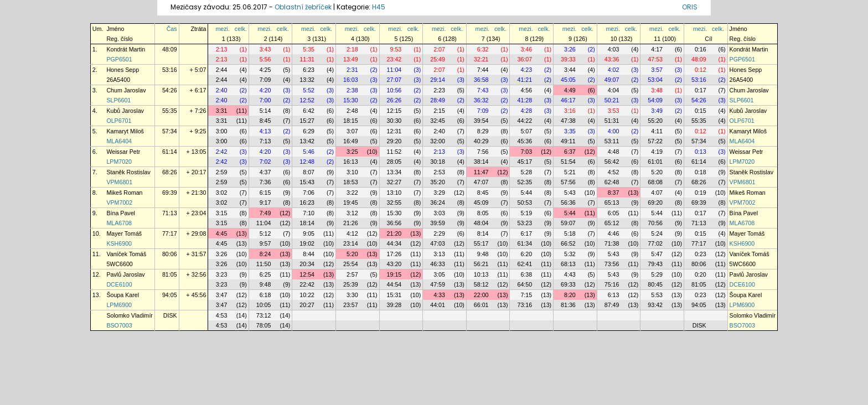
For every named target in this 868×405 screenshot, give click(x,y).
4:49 (570, 90)
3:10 (352, 172)
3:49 (657, 111)
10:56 (394, 90)
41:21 (525, 80)
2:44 (222, 70)
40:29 (481, 141)
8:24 (265, 254)
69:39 (170, 193)
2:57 (352, 274)
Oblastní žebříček (303, 7)
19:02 (307, 243)
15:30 (351, 100)
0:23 (701, 254)
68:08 (655, 182)
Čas (172, 29)
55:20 (655, 121)
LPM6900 (119, 305)
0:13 (701, 152)
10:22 (307, 295)
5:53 (657, 295)
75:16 (612, 284)
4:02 (614, 70)
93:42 (655, 305)
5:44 (526, 193)
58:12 (481, 284)
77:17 (170, 233)
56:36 (568, 202)
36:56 (394, 223)
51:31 (612, 121)
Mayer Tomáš (124, 233)
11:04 (394, 70)
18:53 (351, 182)
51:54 (568, 162)
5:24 (657, 233)
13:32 (307, 80)
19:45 (351, 202)
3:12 (352, 213)
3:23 (222, 274)
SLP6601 (118, 100)
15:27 (307, 121)
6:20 (526, 254)
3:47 (222, 295)
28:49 (438, 100)
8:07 (309, 172)
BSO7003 (119, 325)
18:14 (307, 223)
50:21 (612, 100)
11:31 (307, 59)
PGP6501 (119, 59)
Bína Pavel (121, 213)
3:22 (352, 193)
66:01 (481, 305)
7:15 (526, 295)
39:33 (568, 59)
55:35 (170, 111)
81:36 (568, 305)
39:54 (481, 121)
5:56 (265, 59)
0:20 (701, 274)
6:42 (309, 111)
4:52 (614, 172)
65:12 (612, 223)
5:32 (570, 254)
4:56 (526, 90)
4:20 (265, 90)
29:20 (394, 141)
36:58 (481, 80)
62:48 (612, 182)
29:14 (438, 80)
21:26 (351, 223)
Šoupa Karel (123, 295)
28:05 (394, 162)
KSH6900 (119, 243)
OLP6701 (119, 121)
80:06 (170, 254)
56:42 (612, 162)
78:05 (264, 325)
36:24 (438, 202)
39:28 (394, 305)
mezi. (222, 29)
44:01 (438, 305)
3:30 (352, 295)
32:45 (438, 121)
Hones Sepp (123, 70)
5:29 (657, 274)
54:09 (655, 100)
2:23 (439, 90)
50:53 (525, 202)
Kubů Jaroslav (125, 111)
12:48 (307, 162)
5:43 (570, 193)
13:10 (394, 193)
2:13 (222, 49)
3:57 (657, 70)
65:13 (612, 202)
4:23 (526, 70)
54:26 (170, 90)
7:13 (265, 141)
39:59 (438, 223)
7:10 (309, 213)
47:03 (438, 243)
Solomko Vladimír (130, 315)
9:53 (396, 49)
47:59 (438, 284)
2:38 (352, 90)
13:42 (307, 141)
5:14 (265, 111)
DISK (170, 315)
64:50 (525, 284)
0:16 (701, 49)
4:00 (614, 131)
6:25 (265, 274)
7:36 (265, 182)
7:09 (265, 80)
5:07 (526, 131)
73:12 (264, 315)
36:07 (525, 59)
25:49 (438, 59)
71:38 (612, 243)
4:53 (222, 315)
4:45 (222, 233)
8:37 (614, 193)
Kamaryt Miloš (125, 131)
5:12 (265, 233)
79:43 (655, 264)
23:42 (394, 59)
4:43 (570, 274)
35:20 (438, 182)
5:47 (657, 254)
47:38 (568, 121)
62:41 (525, 264)
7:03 (526, 152)
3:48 (657, 90)
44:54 (394, 284)
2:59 (222, 172)
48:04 (481, 223)
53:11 (612, 141)
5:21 (570, 172)
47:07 (481, 182)
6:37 (570, 152)
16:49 (351, 141)
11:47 (481, 172)
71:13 (170, 213)
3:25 (352, 152)
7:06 (309, 193)
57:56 (568, 182)
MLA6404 (119, 141)
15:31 (394, 295)
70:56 (655, 223)
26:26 (394, 100)
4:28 (526, 111)
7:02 (265, 162)
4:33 (439, 295)
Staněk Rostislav (128, 172)
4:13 (265, 131)
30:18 (438, 162)
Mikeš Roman (124, 193)
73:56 (612, 264)
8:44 (309, 254)
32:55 (394, 202)
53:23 (525, 223)
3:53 (614, 111)
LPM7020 (119, 162)
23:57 (351, 305)
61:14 (170, 152)
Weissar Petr (123, 152)
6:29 (309, 131)
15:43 (307, 182)
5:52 (309, 90)
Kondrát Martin (126, 49)
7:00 (265, 100)
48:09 (170, 49)
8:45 (265, 121)
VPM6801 (119, 182)
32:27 (394, 182)
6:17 (526, 233)
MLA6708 (119, 223)
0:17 (701, 90)
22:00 (481, 295)
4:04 (614, 90)
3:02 (222, 193)
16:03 (351, 80)
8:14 (483, 233)
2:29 (439, 233)
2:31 (352, 70)
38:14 (481, 162)
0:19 (701, 193)
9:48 (483, 254)
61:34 (525, 243)
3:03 (439, 213)
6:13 (614, 295)
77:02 (655, 243)
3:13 (439, 254)
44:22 (525, 121)
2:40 (222, 90)
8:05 (483, 213)
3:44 (570, 70)
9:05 (309, 233)
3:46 (526, 49)
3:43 (265, 49)
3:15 (222, 213)
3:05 (439, 274)
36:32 (481, 100)
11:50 (264, 264)
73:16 (525, 305)
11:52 (394, 152)
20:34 (307, 264)
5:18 (570, 233)
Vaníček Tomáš (126, 254)
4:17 (657, 49)
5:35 (309, 49)
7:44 (483, 70)
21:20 (394, 233)
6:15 (265, 193)
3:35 (570, 131)
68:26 (170, 172)
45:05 (568, 80)
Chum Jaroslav (126, 90)
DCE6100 (119, 284)
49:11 (568, 141)
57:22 (655, 141)
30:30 (394, 121)
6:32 (483, 49)
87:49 (612, 305)
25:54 (351, 264)
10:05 (264, 305)
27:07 (394, 80)
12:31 (394, 131)
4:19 (657, 152)
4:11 (657, 131)
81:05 (170, 274)
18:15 (351, 121)
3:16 (570, 111)
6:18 (265, 295)
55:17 (481, 243)
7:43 (483, 90)
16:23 (307, 202)
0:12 (701, 70)
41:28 (525, 100)
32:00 (438, 141)
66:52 (568, 243)
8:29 (483, 131)
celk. (241, 29)
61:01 (655, 162)
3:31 (222, 111)
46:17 (568, 100)
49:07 (612, 80)
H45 (379, 7)
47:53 (655, 59)
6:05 (614, 213)
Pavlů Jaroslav (125, 274)
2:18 (352, 49)
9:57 (265, 243)
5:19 (526, 213)
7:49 (265, 213)
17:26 (394, 254)
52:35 (525, 182)
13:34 (394, 172)
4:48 (614, 152)
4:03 (614, 49)
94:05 (170, 295)
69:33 (568, 284)
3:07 (352, 131)
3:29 (439, 193)
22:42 (307, 284)
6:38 (526, 274)
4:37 (265, 172)
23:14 (351, 243)
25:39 (351, 284)
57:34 (170, 131)
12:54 (307, 274)
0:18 (701, 172)
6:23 (309, 70)
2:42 (222, 152)
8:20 (570, 295)
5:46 (309, 152)
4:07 (657, 193)
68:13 (568, 264)
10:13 (481, 274)
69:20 (655, 202)
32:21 (481, 59)
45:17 (525, 162)
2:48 (352, 111)
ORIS (690, 7)
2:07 (439, 49)
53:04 (655, 80)
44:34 (394, 243)
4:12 (352, 233)
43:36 (612, 59)
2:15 (439, 111)
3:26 (570, 49)
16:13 (351, 162)
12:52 (307, 100)
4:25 (265, 70)
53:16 (170, 70)
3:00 (222, 131)
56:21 (481, 264)
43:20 (394, 264)
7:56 (483, 152)
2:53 (439, 172)
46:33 (438, 264)
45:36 (525, 141)
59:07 (568, 223)
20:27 (307, 305)
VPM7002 (119, 202)
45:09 (481, 202)
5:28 (526, 172)
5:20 (657, 172)
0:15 (701, 111)
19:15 (394, 274)
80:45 (655, 284)
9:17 (265, 202)
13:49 (351, 59)
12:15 (394, 111)
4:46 (614, 233)
